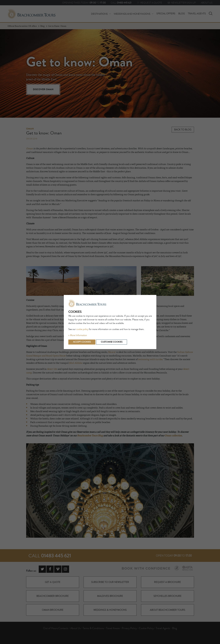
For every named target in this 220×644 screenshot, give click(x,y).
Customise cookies (112, 342)
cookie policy (82, 329)
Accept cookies (82, 342)
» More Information (78, 335)
